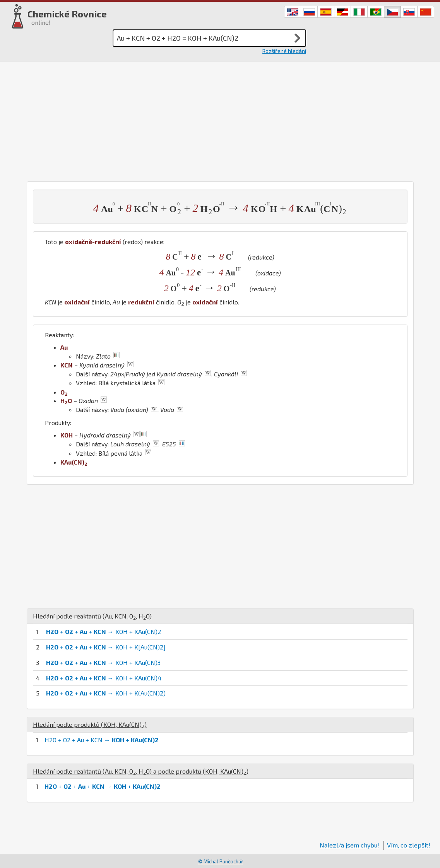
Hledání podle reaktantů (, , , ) (92, 616)
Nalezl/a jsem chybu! (349, 845)
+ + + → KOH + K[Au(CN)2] (106, 647)
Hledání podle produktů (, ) (90, 724)
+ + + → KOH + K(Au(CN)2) (106, 693)
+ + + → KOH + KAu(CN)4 (104, 678)
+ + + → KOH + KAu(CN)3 (103, 662)
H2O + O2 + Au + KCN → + (102, 740)
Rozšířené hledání (284, 51)
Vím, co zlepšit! (409, 845)
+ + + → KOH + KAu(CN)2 (104, 631)
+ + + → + (103, 786)
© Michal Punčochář (221, 861)
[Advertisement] (220, 120)
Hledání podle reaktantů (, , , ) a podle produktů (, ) (141, 771)
